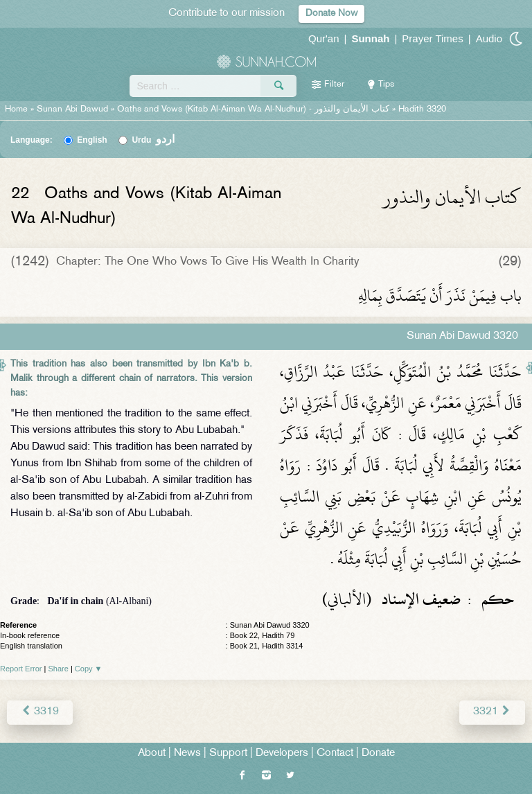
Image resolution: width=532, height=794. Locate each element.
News (187, 753)
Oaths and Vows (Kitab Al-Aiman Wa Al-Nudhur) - (255, 109)
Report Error (21, 669)
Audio (489, 38)
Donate (378, 753)
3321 (492, 712)
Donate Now (331, 14)
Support (228, 753)
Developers (282, 753)
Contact (335, 753)
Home (16, 109)
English (92, 140)
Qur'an (324, 38)
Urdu (153, 140)
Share (59, 669)
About (152, 753)
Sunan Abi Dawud (72, 109)
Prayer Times (432, 38)
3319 (40, 712)
